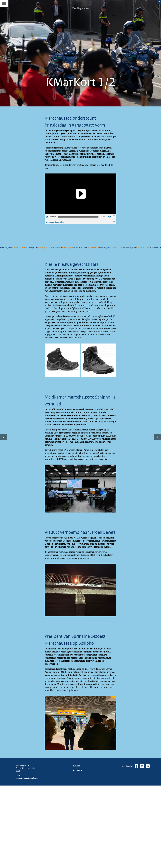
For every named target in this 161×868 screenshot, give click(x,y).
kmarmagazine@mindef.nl (28, 860)
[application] (81, 204)
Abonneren (79, 852)
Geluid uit (109, 227)
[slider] (78, 227)
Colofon (77, 846)
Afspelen (47, 227)
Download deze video (56, 232)
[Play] (81, 204)
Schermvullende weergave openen (114, 227)
